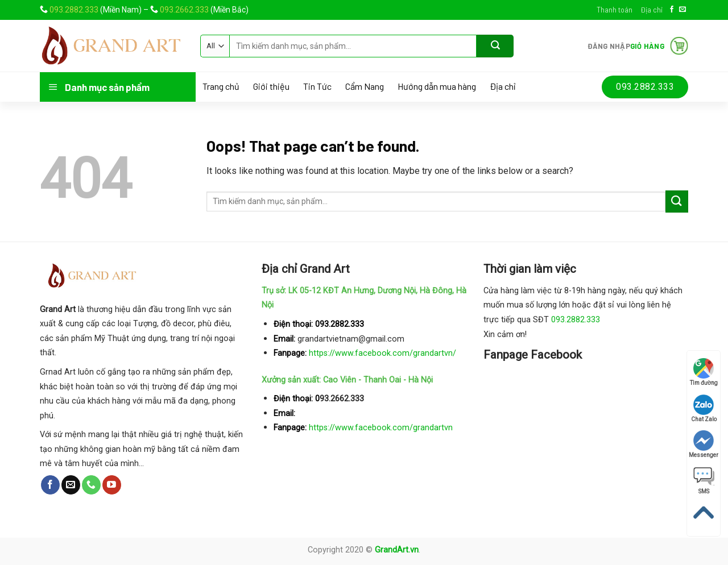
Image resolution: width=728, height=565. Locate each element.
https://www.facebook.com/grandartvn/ (382, 353)
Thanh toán (615, 10)
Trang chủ (221, 86)
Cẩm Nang (365, 86)
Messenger (704, 444)
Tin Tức (317, 86)
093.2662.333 (184, 10)
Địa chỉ (652, 10)
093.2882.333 (74, 10)
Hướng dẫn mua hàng (437, 86)
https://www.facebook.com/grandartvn (381, 428)
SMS (704, 481)
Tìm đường (704, 372)
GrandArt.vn (397, 550)
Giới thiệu (271, 86)
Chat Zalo (704, 408)
